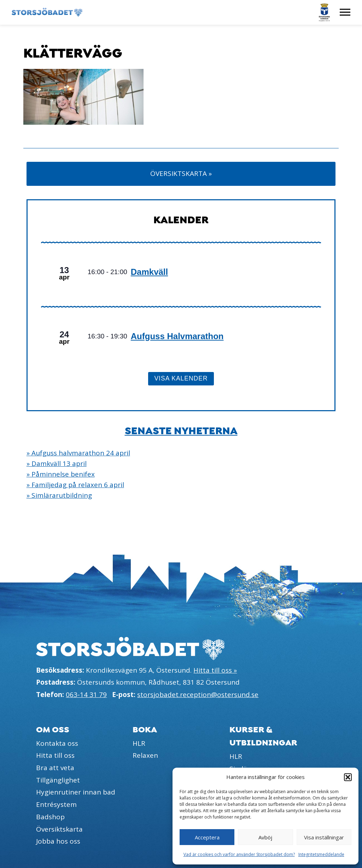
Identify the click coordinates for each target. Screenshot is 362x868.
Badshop (50, 817)
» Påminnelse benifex (61, 474)
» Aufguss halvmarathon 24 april (78, 453)
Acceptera (207, 837)
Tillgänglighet (58, 780)
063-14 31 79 (86, 695)
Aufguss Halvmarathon (177, 336)
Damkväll (149, 272)
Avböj (265, 837)
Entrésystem (56, 804)
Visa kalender (181, 378)
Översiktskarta (59, 829)
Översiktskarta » (181, 173)
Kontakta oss (57, 743)
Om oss (53, 730)
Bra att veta (55, 768)
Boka (145, 730)
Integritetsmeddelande (321, 854)
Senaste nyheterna (181, 431)
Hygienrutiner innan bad (76, 792)
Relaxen (145, 755)
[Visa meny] (345, 12)
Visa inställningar (324, 837)
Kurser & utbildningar (263, 736)
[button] (348, 777)
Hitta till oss (55, 755)
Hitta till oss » (215, 670)
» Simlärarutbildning (59, 495)
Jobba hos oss (58, 841)
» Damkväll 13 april (57, 463)
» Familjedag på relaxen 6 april (75, 485)
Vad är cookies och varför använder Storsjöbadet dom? (239, 854)
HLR (139, 743)
